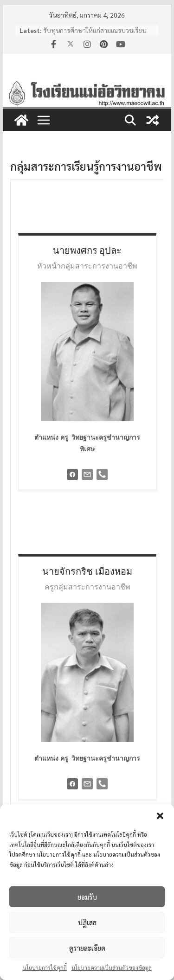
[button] (160, 816)
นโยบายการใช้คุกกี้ (45, 967)
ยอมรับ (87, 897)
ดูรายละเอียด (87, 948)
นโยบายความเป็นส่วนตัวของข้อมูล (112, 967)
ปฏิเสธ (87, 922)
